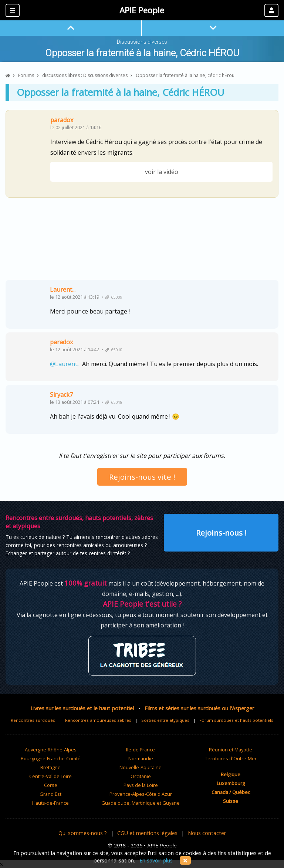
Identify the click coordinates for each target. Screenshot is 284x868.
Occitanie (141, 776)
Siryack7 (61, 395)
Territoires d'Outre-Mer (231, 758)
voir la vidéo (162, 172)
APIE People (142, 10)
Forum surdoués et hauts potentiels (236, 720)
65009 (114, 297)
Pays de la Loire (141, 785)
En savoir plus (156, 860)
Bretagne (50, 767)
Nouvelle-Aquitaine (141, 767)
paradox (62, 120)
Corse (51, 785)
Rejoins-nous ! (221, 533)
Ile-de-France (141, 750)
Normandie (141, 758)
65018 (114, 402)
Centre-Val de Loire (50, 776)
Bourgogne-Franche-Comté (51, 758)
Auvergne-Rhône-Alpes (51, 750)
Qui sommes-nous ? (83, 833)
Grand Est (50, 794)
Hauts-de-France (50, 803)
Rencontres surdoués (33, 720)
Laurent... (63, 289)
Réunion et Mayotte (231, 750)
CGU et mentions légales (147, 833)
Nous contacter (207, 833)
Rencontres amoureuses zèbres (98, 720)
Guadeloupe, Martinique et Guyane (141, 803)
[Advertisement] (142, 242)
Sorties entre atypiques (165, 720)
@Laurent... (65, 364)
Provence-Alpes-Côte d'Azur (141, 794)
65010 (114, 350)
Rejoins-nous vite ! (142, 477)
